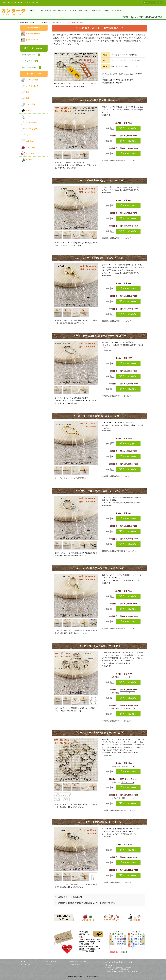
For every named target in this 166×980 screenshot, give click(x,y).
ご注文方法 (72, 10)
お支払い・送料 (84, 10)
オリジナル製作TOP (27, 965)
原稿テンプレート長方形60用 (70, 897)
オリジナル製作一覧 (44, 10)
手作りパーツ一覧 (60, 10)
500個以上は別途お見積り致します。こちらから (119, 161)
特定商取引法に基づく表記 (79, 962)
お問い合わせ (96, 10)
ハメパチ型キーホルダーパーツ (56, 22)
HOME (33, 10)
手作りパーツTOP (51, 962)
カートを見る (157, 3)
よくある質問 (116, 10)
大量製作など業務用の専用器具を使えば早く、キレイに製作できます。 (87, 903)
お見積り (106, 10)
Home (22, 22)
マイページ (147, 3)
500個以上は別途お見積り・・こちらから (117, 238)
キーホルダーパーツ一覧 (35, 22)
